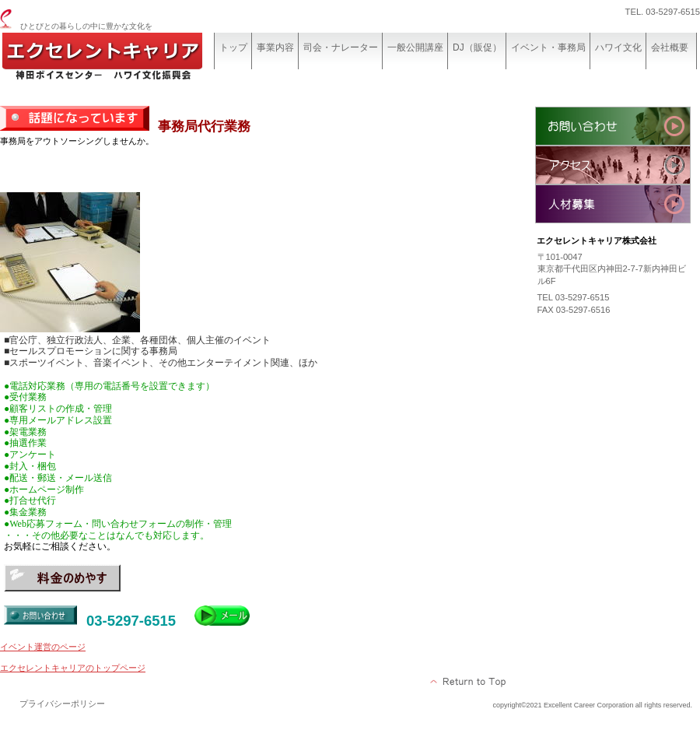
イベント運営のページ (43, 647)
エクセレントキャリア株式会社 (117, 60)
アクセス (613, 165)
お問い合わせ (613, 126)
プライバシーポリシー (62, 704)
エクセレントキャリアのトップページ (73, 668)
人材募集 (613, 204)
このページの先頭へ (469, 682)
